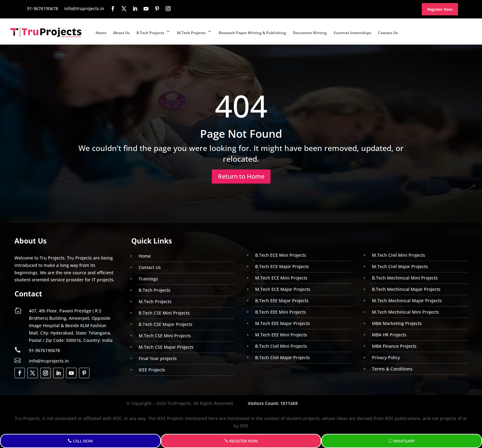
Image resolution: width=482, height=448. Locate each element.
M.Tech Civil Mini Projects (399, 255)
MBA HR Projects (389, 335)
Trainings (148, 279)
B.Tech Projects (150, 33)
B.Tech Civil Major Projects (282, 357)
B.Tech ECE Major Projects (282, 266)
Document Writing (310, 33)
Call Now (83, 441)
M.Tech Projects (191, 33)
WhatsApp (404, 441)
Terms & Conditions (392, 369)
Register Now (243, 441)
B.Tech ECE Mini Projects (281, 255)
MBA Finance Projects (394, 346)
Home (101, 33)
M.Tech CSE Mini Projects (165, 336)
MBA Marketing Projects (397, 323)
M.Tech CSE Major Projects (166, 347)
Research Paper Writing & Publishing (252, 33)
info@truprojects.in (49, 361)
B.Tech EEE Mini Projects (281, 312)
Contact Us (388, 33)
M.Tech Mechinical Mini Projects (405, 312)
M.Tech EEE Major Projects (282, 323)
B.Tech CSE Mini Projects (164, 313)
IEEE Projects (152, 370)
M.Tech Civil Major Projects (400, 266)
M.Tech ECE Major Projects (283, 289)
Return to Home (241, 176)
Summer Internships (352, 33)
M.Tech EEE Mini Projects (281, 335)
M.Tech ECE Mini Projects (281, 278)
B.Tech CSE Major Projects (166, 324)
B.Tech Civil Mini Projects (281, 346)
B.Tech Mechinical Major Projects (406, 289)
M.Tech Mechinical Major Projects (407, 301)
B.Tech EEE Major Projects (282, 301)
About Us (121, 33)
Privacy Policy (386, 357)
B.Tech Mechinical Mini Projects (405, 278)
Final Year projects (158, 358)
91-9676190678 (44, 350)
